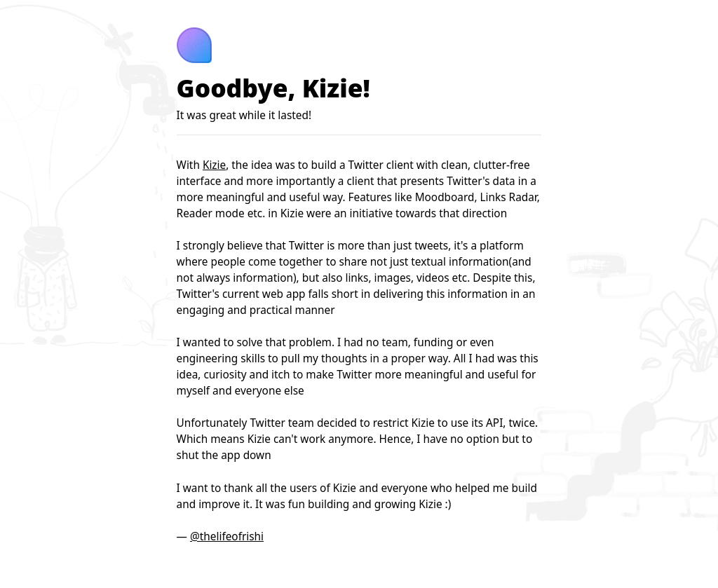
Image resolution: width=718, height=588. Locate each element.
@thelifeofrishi (227, 536)
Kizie (214, 165)
